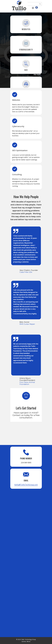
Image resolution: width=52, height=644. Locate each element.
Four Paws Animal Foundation (27, 383)
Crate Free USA (26, 272)
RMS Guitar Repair (27, 324)
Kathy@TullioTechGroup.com (26, 485)
